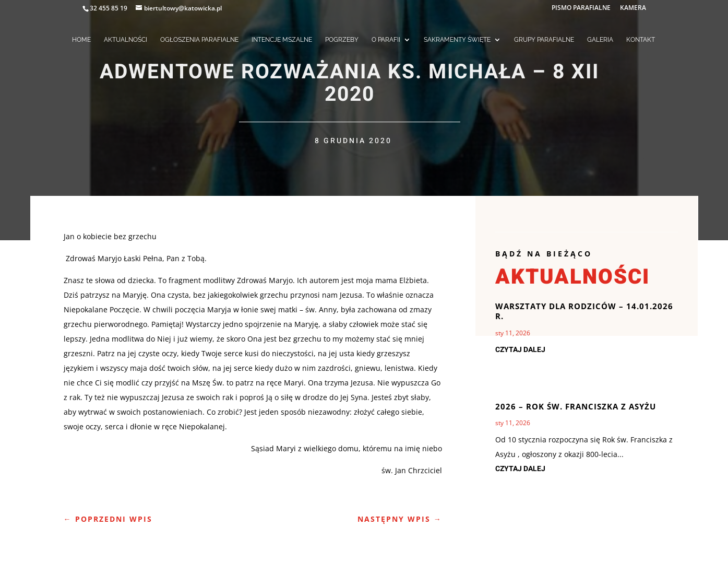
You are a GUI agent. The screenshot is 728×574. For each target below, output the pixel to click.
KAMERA (633, 8)
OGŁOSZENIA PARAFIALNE (199, 40)
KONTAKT (641, 40)
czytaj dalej (520, 350)
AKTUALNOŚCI (126, 40)
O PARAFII (386, 40)
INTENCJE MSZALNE (282, 40)
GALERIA (600, 40)
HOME (81, 40)
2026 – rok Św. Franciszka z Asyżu (576, 406)
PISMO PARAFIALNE (581, 8)
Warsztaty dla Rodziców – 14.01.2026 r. (584, 311)
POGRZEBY (342, 40)
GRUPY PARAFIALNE (544, 40)
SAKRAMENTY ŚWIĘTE (457, 40)
